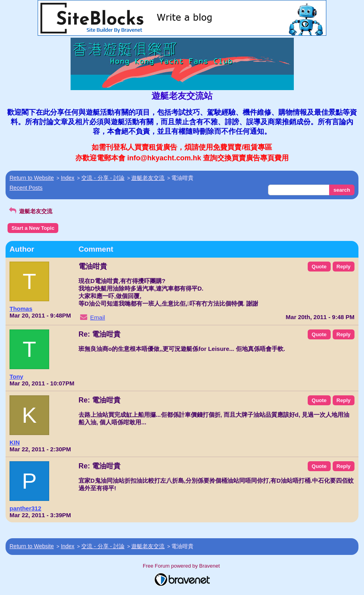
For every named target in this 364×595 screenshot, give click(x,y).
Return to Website (32, 178)
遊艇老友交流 (148, 178)
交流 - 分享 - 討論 (103, 178)
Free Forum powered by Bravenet (182, 566)
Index (67, 178)
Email (98, 317)
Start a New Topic (33, 228)
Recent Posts (26, 188)
